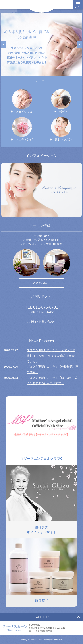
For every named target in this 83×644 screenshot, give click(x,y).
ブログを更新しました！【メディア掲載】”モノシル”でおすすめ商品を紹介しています (52, 356)
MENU (78, 7)
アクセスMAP (41, 283)
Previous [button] (4, 44)
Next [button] (79, 44)
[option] (41, 44)
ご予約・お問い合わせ (42, 322)
